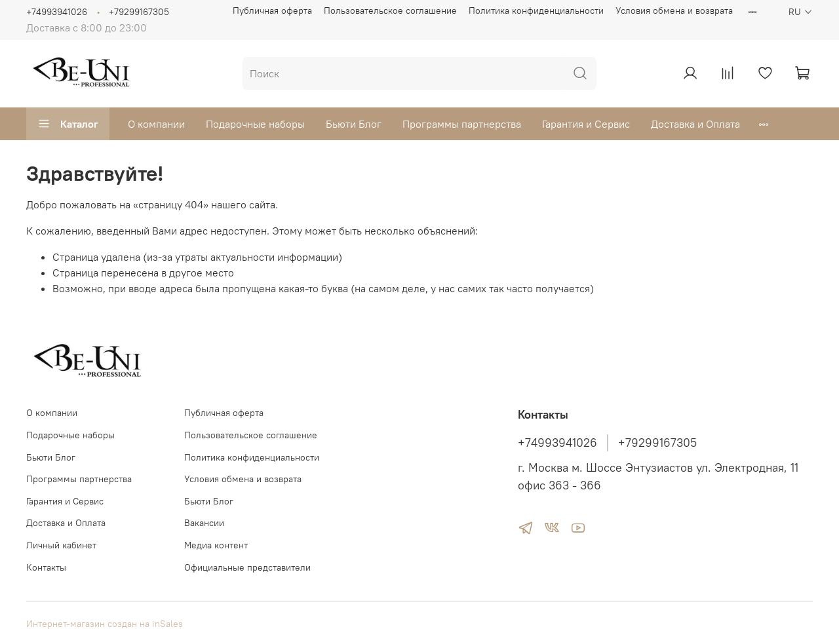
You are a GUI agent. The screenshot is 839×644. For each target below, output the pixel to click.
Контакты (46, 567)
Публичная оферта (272, 10)
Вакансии (204, 523)
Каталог (68, 124)
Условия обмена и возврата (674, 10)
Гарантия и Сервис (586, 124)
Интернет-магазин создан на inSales (105, 624)
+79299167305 (139, 12)
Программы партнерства (462, 124)
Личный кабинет (61, 545)
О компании (156, 124)
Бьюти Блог (354, 124)
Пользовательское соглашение (390, 10)
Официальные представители (247, 567)
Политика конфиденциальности (536, 10)
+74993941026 (57, 12)
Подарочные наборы (255, 124)
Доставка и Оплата (695, 124)
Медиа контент (216, 545)
